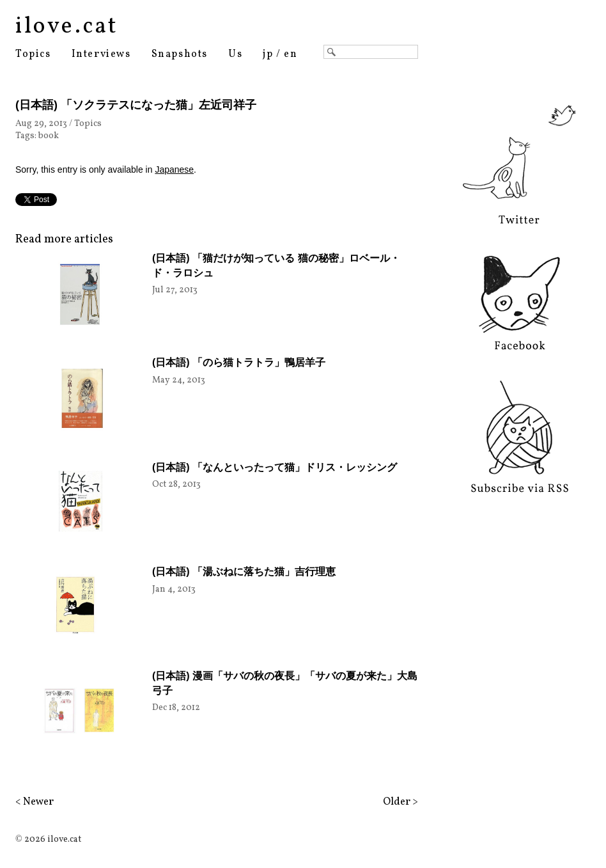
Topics (33, 54)
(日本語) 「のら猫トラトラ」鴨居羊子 (239, 362)
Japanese (174, 170)
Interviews (101, 54)
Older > (400, 802)
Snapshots (180, 54)
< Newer (35, 802)
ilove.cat (67, 27)
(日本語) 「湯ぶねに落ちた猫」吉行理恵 (244, 572)
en (291, 54)
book (49, 136)
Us (235, 54)
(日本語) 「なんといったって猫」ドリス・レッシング (275, 467)
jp (268, 54)
